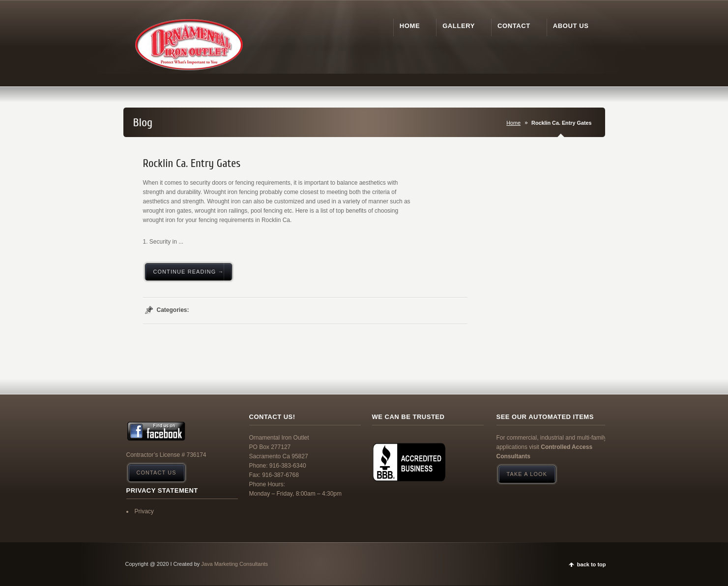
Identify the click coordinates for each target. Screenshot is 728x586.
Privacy (144, 511)
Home (513, 123)
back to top (592, 564)
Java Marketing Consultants (234, 564)
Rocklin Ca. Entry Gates (192, 164)
